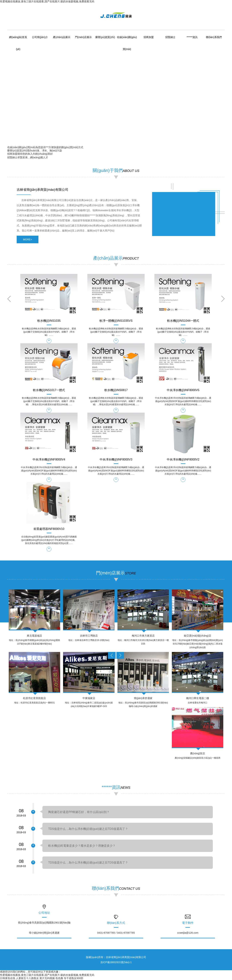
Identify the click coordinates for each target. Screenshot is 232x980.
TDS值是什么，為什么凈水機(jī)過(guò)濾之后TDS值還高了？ (88, 863)
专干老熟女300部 (73, 978)
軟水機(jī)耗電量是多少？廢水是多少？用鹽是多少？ (82, 846)
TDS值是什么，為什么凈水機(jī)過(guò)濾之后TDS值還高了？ (88, 829)
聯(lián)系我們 (214, 37)
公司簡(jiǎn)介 (40, 37)
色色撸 (59, 978)
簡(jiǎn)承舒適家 (143, 698)
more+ (28, 239)
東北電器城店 (34, 636)
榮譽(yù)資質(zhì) (105, 37)
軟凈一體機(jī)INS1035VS (116, 321)
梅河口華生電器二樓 (198, 698)
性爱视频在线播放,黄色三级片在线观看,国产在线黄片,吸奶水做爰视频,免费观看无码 (47, 1)
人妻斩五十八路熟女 (27, 978)
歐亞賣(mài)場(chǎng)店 (198, 636)
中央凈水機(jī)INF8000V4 (49, 460)
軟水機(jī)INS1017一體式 (49, 390)
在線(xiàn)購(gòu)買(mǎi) (21, 147)
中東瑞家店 (89, 698)
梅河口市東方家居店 (143, 636)
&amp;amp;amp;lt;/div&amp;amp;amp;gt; (184, 212)
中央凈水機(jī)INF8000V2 (183, 460)
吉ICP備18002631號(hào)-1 (116, 962)
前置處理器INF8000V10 (49, 529)
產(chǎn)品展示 (62, 37)
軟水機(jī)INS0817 (116, 390)
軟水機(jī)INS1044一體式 (183, 321)
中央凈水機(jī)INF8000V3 (116, 460)
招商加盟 (149, 37)
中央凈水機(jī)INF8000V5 (183, 390)
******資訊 (192, 37)
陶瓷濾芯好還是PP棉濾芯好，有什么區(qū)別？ (79, 812)
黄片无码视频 (47, 978)
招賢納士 (170, 37)
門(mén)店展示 (83, 37)
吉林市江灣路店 (89, 636)
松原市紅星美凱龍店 (34, 698)
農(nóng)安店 (198, 753)
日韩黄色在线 (8, 978)
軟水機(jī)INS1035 (49, 321)
